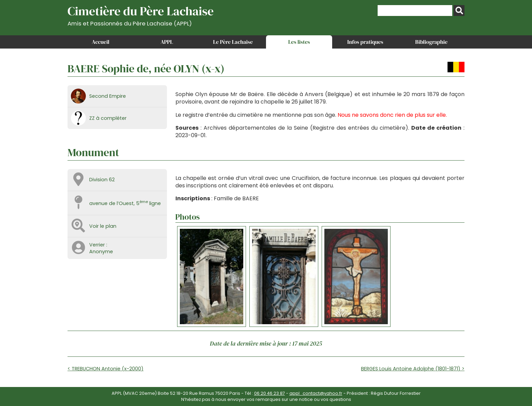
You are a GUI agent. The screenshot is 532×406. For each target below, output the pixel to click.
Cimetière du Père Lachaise (141, 15)
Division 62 (102, 180)
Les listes (299, 42)
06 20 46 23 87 (270, 393)
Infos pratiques (365, 42)
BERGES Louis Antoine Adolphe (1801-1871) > (413, 369)
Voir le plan (103, 226)
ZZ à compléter (108, 118)
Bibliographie (431, 42)
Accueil (101, 42)
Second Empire (108, 96)
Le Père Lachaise (233, 42)
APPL (167, 42)
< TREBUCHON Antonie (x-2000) (106, 369)
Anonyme (101, 252)
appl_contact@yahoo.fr (316, 393)
